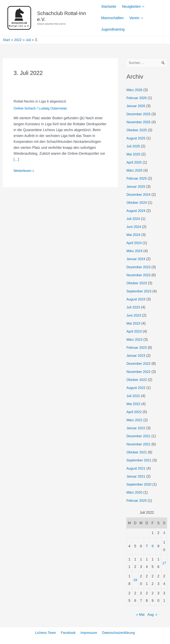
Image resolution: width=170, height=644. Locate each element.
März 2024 (135, 251)
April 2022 (134, 412)
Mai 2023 (134, 323)
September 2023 (140, 291)
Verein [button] (138, 18)
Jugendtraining (113, 29)
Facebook (68, 633)
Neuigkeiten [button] (135, 6)
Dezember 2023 (139, 267)
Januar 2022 (136, 428)
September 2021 (140, 460)
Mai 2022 (134, 404)
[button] (144, 6)
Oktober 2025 (137, 130)
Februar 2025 (137, 179)
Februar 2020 (137, 500)
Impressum (88, 633)
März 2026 (135, 90)
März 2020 (135, 492)
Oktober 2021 (137, 452)
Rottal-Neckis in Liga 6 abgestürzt (41, 101)
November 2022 (139, 372)
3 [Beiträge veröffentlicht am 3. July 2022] (164, 533)
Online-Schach (25, 108)
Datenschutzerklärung (118, 633)
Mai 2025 (134, 154)
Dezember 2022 (139, 363)
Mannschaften (112, 18)
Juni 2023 (134, 315)
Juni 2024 (134, 227)
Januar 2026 (136, 106)
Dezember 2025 (139, 114)
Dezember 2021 (139, 436)
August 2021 (136, 468)
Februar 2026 (137, 98)
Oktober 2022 (137, 380)
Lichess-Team (46, 633)
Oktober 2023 (137, 283)
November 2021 (139, 444)
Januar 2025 (136, 187)
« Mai (140, 614)
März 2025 (135, 170)
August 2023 (136, 299)
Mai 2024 (134, 235)
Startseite (109, 6)
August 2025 (136, 138)
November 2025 (139, 122)
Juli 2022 (133, 396)
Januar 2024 (136, 259)
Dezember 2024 (139, 195)
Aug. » (152, 614)
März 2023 (135, 339)
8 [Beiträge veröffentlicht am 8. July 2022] (153, 546)
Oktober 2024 (137, 203)
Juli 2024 (133, 219)
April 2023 (134, 331)
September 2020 (140, 484)
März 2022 (135, 420)
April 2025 (134, 162)
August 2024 (136, 211)
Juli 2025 (133, 146)
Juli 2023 (133, 307)
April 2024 (134, 243)
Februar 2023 (137, 347)
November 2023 (139, 275)
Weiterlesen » (24, 170)
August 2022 (136, 388)
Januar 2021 (136, 476)
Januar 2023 (136, 355)
